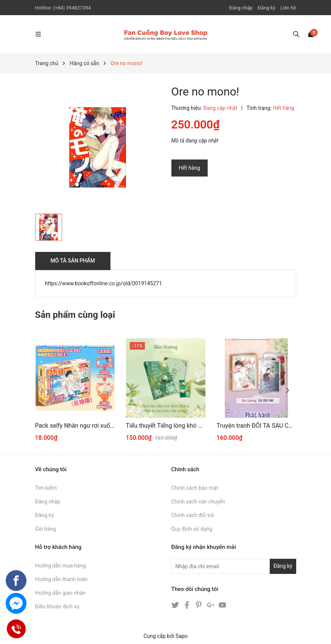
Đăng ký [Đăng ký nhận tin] (283, 566)
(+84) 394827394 (72, 8)
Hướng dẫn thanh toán (61, 579)
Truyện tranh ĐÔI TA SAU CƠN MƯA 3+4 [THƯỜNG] (256, 426)
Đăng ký (266, 8)
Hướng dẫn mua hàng (61, 566)
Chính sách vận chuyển (198, 502)
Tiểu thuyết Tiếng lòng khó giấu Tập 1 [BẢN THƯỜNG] (166, 426)
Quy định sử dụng (192, 529)
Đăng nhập (241, 8)
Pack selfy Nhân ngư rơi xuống (75, 426)
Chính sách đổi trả (193, 515)
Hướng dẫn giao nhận (61, 593)
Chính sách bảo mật (195, 488)
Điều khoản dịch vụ (57, 606)
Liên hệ (288, 8)
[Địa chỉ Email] (234, 566)
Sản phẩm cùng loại (75, 315)
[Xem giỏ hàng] (311, 34)
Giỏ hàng (46, 529)
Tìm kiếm (46, 488)
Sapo (182, 636)
